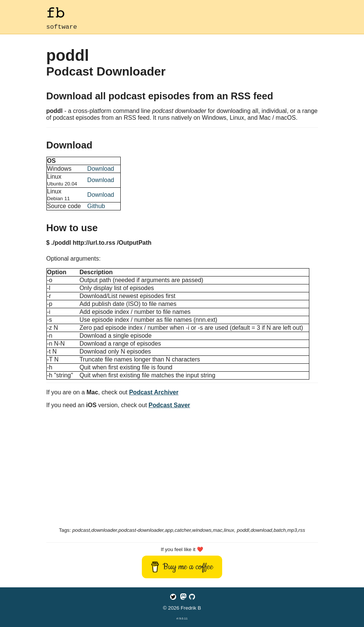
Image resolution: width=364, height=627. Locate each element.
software (62, 28)
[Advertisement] (182, 469)
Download (101, 170)
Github (96, 208)
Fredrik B (191, 608)
